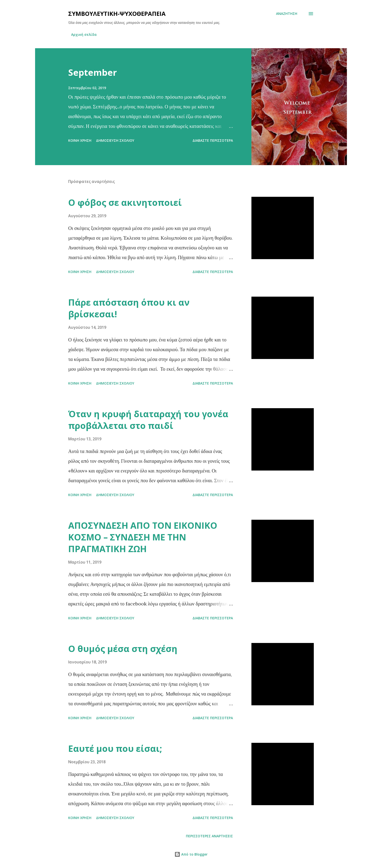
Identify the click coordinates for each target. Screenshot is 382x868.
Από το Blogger (191, 854)
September (93, 72)
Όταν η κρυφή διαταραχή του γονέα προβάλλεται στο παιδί (148, 420)
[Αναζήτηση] (287, 14)
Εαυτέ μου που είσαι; (115, 749)
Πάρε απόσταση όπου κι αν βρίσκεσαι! (129, 308)
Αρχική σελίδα (84, 34)
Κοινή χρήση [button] (80, 140)
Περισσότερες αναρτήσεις (209, 836)
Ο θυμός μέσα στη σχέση (123, 649)
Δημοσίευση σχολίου (115, 140)
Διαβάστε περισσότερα (213, 140)
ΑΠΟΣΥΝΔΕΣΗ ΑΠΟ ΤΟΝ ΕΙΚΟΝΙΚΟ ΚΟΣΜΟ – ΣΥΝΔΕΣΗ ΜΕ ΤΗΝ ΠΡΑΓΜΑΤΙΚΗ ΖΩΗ (143, 537)
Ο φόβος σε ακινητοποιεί (125, 203)
